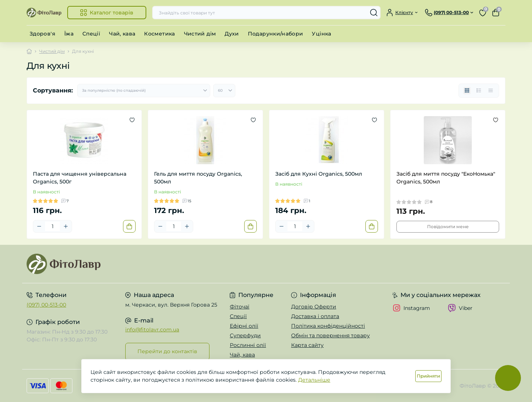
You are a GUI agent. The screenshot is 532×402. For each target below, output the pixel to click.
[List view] (479, 91)
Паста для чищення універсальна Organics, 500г (80, 178)
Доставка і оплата (315, 316)
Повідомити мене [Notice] (448, 227)
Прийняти (428, 376)
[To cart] (129, 226)
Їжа (69, 34)
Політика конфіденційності (328, 326)
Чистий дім (200, 34)
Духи (232, 34)
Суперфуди (245, 335)
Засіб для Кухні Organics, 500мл (319, 174)
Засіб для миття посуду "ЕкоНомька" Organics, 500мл (446, 178)
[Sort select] (144, 91)
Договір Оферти (314, 307)
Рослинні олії (248, 345)
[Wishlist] (132, 120)
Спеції (91, 34)
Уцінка (321, 34)
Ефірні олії (244, 326)
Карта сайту (307, 345)
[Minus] (39, 226)
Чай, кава (122, 34)
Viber (460, 308)
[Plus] (66, 226)
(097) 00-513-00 (46, 305)
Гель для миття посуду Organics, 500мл (198, 178)
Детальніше (314, 380)
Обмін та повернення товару (330, 335)
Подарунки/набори (276, 34)
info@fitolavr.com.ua (152, 330)
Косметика (159, 34)
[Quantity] (52, 226)
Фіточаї (240, 307)
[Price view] (491, 91)
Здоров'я (42, 34)
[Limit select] (224, 91)
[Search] (374, 13)
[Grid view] (467, 91)
